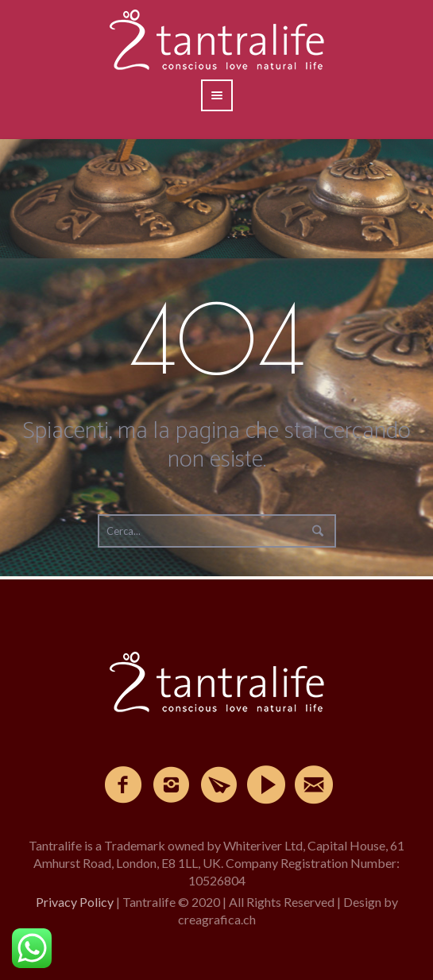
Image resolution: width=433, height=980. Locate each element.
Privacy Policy (75, 902)
